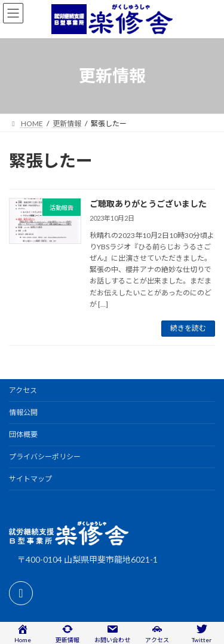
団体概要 (23, 434)
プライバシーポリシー (45, 457)
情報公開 (23, 412)
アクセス (23, 390)
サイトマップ (30, 479)
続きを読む (188, 328)
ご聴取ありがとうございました (148, 204)
